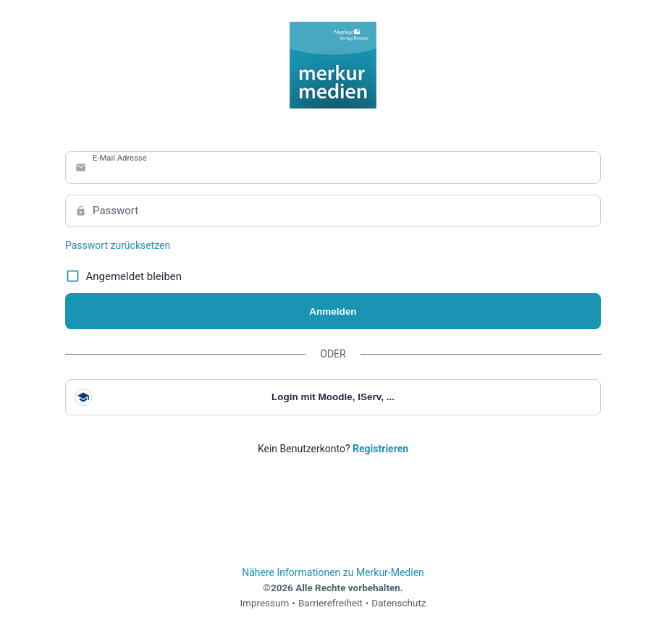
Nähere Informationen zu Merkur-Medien (333, 572)
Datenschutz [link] (399, 603)
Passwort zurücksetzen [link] (118, 245)
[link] (380, 449)
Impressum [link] (264, 603)
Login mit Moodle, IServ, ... (235, 397)
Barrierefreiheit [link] (330, 603)
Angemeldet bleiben (123, 277)
